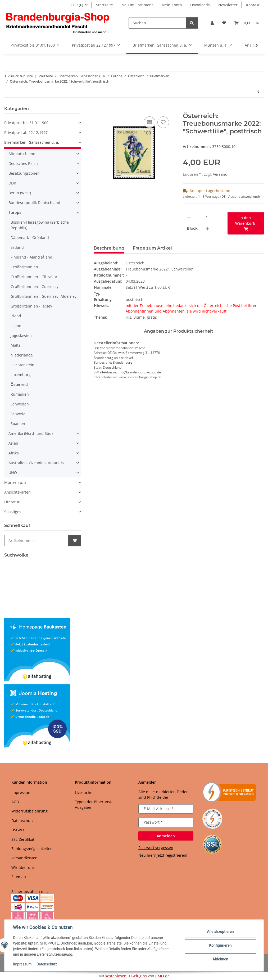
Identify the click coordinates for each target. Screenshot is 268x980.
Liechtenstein (22, 365)
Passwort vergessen (156, 848)
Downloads (200, 5)
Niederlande (22, 355)
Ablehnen (220, 959)
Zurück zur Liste (20, 76)
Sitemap (19, 877)
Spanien (18, 424)
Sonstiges (13, 512)
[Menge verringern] (189, 218)
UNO (13, 473)
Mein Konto (172, 5)
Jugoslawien (21, 335)
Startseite (105, 5)
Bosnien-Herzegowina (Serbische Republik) (40, 225)
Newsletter (228, 5)
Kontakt (253, 5)
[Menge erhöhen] (207, 229)
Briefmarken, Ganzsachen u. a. (32, 142)
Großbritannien (24, 267)
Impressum (22, 964)
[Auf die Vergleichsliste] (149, 122)
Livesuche (84, 792)
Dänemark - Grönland (30, 238)
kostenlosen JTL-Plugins (126, 976)
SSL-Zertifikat (23, 839)
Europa (15, 212)
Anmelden (166, 836)
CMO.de (162, 976)
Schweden (20, 404)
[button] (212, 23)
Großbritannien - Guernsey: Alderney (44, 296)
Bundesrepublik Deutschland (34, 203)
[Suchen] (157, 23)
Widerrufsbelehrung (29, 811)
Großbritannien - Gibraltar (34, 277)
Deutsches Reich (23, 163)
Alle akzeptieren (220, 932)
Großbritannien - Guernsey (35, 286)
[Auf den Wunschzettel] (163, 122)
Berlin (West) (20, 193)
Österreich (20, 384)
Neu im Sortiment (137, 5)
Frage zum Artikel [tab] (152, 248)
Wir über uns (23, 867)
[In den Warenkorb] (98, 109)
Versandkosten (24, 858)
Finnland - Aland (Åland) (32, 257)
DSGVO (18, 830)
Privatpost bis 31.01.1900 (26, 123)
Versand (220, 174)
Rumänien (20, 394)
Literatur (12, 502)
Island (16, 326)
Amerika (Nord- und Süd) (31, 433)
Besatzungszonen (24, 173)
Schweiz (18, 414)
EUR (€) (77, 5)
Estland (17, 247)
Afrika (14, 453)
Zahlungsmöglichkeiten (32, 849)
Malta (16, 345)
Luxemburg (21, 375)
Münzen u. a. (16, 482)
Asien (13, 443)
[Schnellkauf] (36, 541)
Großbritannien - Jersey (31, 306)
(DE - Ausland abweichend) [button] (240, 197)
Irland (16, 316)
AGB (15, 802)
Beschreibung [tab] (109, 248)
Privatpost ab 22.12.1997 (26, 132)
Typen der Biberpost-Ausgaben (94, 805)
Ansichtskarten (17, 492)
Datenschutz (47, 964)
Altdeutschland (22, 154)
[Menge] (207, 218)
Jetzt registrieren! (172, 855)
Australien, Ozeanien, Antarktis (36, 463)
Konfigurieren (220, 945)
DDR (12, 183)
